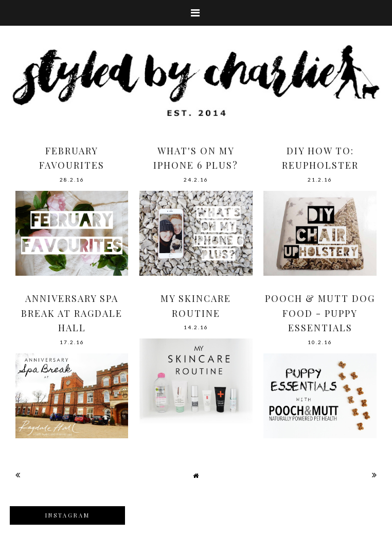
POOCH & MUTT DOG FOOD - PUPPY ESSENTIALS (320, 313)
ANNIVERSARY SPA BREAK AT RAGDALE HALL (72, 313)
